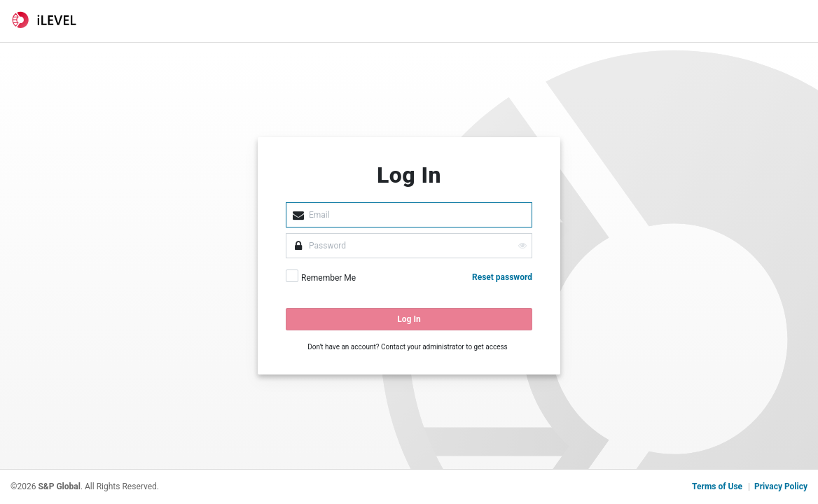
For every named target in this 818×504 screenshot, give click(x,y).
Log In (409, 319)
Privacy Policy (781, 486)
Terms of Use (717, 486)
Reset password (502, 277)
